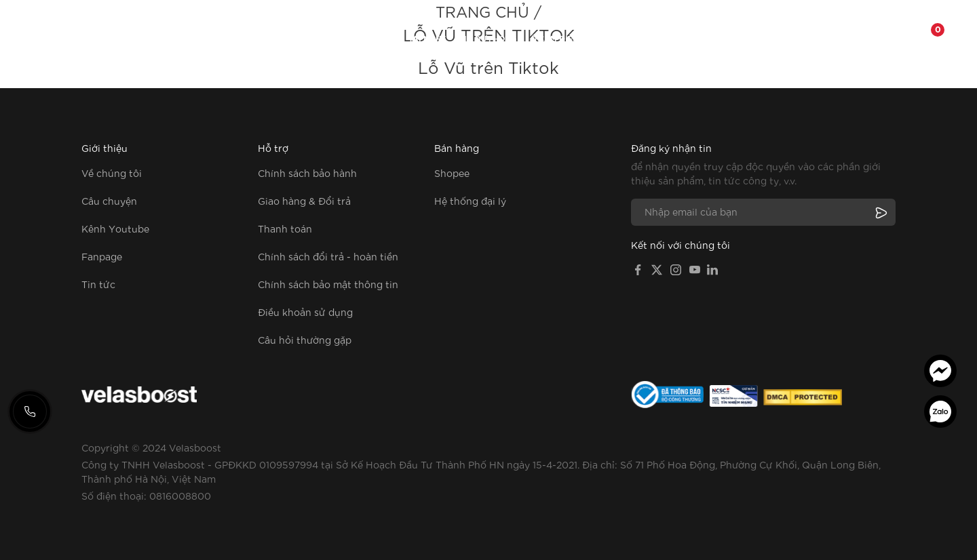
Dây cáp (378, 39)
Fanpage (755, 39)
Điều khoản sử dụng (305, 312)
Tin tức (98, 284)
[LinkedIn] (712, 268)
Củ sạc (332, 39)
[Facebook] (638, 268)
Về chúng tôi (695, 39)
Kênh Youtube (115, 228)
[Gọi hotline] (30, 412)
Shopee (452, 173)
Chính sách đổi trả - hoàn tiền (328, 256)
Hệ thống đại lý (470, 201)
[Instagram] (676, 268)
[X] (657, 268)
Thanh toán (285, 228)
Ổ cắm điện (555, 39)
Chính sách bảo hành (307, 173)
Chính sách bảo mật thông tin (328, 284)
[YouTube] (695, 268)
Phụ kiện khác (623, 39)
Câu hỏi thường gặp (305, 340)
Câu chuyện (109, 201)
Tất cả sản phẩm (268, 39)
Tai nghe (427, 39)
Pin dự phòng (488, 39)
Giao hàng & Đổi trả (304, 201)
